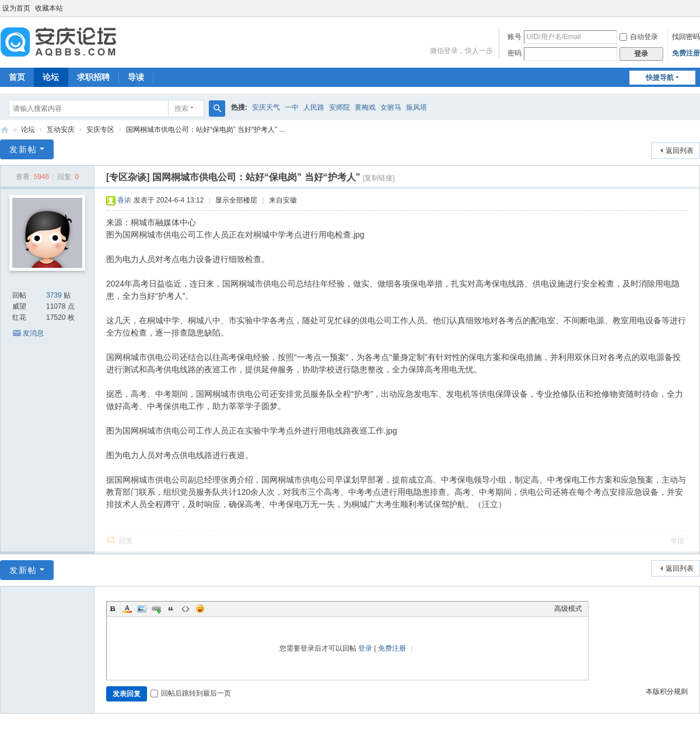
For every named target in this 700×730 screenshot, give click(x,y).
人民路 (314, 107)
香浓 (124, 200)
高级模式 (568, 609)
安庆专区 (100, 130)
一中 (292, 107)
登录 (365, 648)
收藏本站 (49, 8)
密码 (514, 53)
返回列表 (680, 151)
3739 (54, 295)
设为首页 (16, 8)
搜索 (181, 109)
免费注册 (686, 53)
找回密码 (686, 37)
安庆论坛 (5, 130)
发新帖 (23, 149)
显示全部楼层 (236, 200)
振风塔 (416, 107)
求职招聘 (93, 77)
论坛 (51, 77)
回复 (126, 541)
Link (156, 609)
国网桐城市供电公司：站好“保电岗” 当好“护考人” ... (206, 130)
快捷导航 (660, 78)
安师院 (339, 107)
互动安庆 (61, 130)
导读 (136, 77)
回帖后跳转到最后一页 (191, 693)
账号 (514, 37)
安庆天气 (266, 107)
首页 (17, 77)
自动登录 (639, 37)
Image (142, 609)
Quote (171, 609)
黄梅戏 (365, 107)
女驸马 (391, 107)
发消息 (33, 333)
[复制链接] (379, 178)
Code (185, 609)
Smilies (200, 609)
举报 (677, 541)
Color (127, 609)
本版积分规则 (667, 691)
